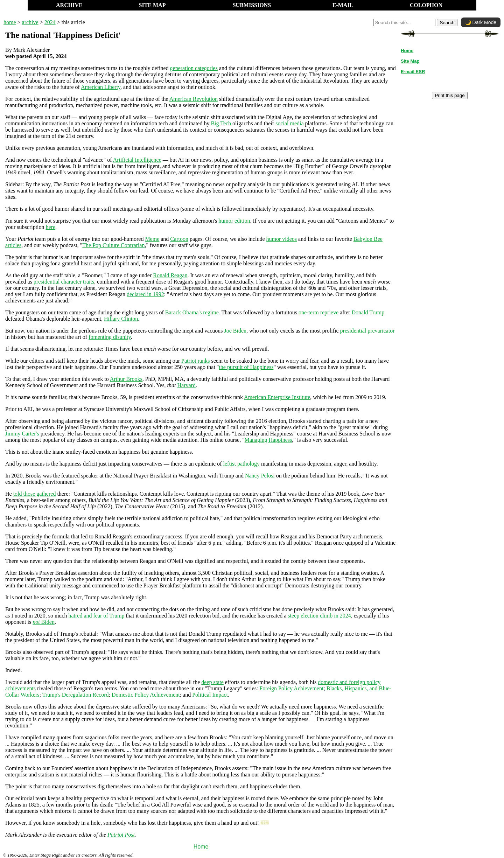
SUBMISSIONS (252, 5)
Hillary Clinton (121, 319)
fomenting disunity (110, 337)
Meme (152, 239)
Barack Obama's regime (192, 312)
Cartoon (179, 239)
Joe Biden (235, 331)
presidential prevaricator (367, 331)
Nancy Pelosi (260, 476)
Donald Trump (368, 312)
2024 (50, 22)
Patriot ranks (195, 361)
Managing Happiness (268, 440)
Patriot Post (121, 835)
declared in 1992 (145, 294)
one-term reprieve (318, 312)
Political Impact (210, 695)
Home (201, 847)
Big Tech (221, 123)
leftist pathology (241, 464)
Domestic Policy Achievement (146, 695)
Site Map (410, 61)
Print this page (450, 95)
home (10, 22)
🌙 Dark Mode (481, 22)
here (51, 227)
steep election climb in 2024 (319, 616)
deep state (212, 682)
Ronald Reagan (170, 275)
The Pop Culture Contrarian (113, 245)
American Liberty (101, 87)
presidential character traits (64, 282)
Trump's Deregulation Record (76, 695)
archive (30, 22)
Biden (44, 622)
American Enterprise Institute (277, 397)
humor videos (282, 239)
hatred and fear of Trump (96, 616)
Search (447, 23)
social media (289, 123)
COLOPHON (426, 5)
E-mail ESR (413, 72)
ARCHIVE (69, 5)
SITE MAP (152, 5)
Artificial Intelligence (137, 160)
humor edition (234, 221)
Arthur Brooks (126, 379)
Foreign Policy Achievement (291, 688)
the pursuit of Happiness (246, 367)
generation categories (194, 68)
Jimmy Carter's (22, 434)
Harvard (187, 385)
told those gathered (35, 494)
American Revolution (194, 99)
